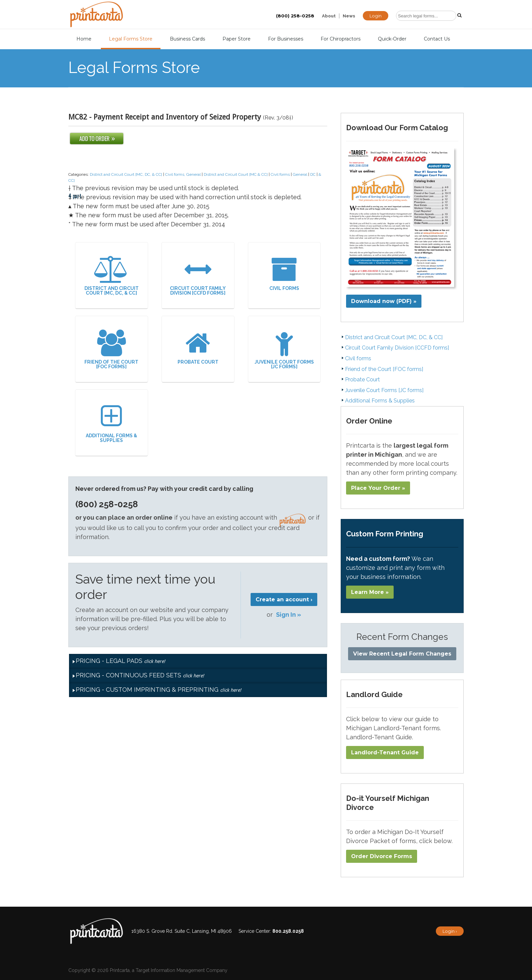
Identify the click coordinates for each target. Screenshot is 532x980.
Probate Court (198, 347)
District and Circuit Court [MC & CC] (236, 174)
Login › (450, 931)
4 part (75, 165)
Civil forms (280, 174)
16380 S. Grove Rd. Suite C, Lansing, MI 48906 (182, 931)
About (329, 16)
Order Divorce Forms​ (382, 856)
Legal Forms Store (131, 39)
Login (376, 16)
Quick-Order (392, 39)
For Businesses (286, 39)
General (300, 174)
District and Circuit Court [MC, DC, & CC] (126, 174)
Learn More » (370, 592)
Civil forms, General (183, 174)
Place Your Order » (378, 488)
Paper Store (237, 39)
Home (84, 39)
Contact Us (437, 39)
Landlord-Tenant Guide (385, 752)
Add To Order (96, 138)
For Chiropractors (341, 39)
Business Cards (187, 39)
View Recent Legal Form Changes (402, 654)
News (349, 16)
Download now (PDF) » (384, 301)
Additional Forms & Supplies (112, 423)
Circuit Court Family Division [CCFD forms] (198, 276)
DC (313, 174)
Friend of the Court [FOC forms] (112, 349)
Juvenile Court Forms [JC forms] (284, 349)
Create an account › (284, 599)
